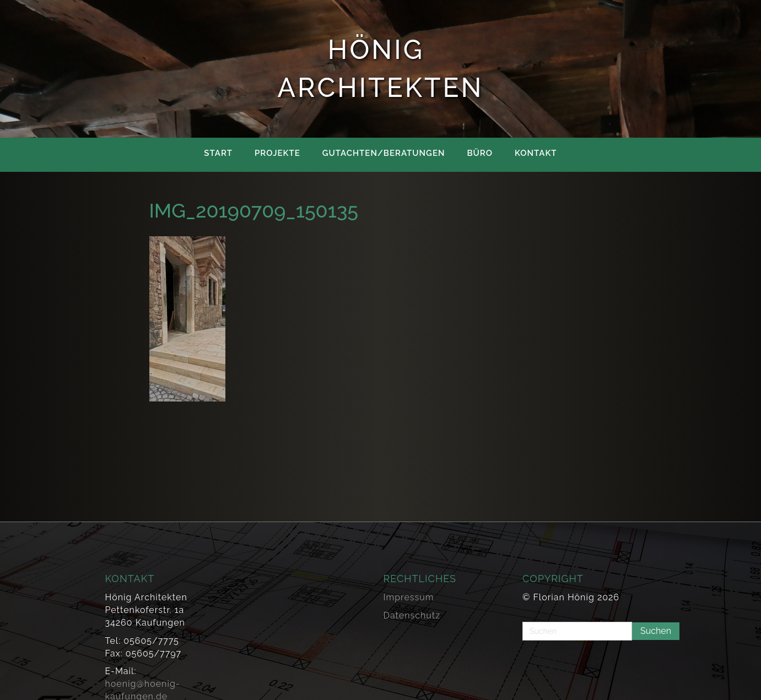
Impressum (409, 597)
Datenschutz (412, 615)
